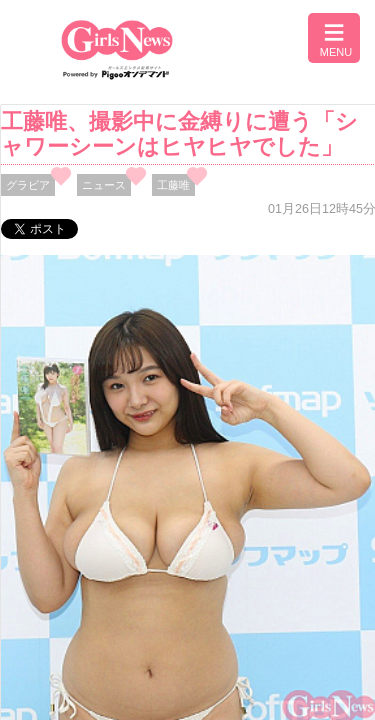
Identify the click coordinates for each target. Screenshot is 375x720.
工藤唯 (173, 185)
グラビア (28, 185)
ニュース (104, 185)
